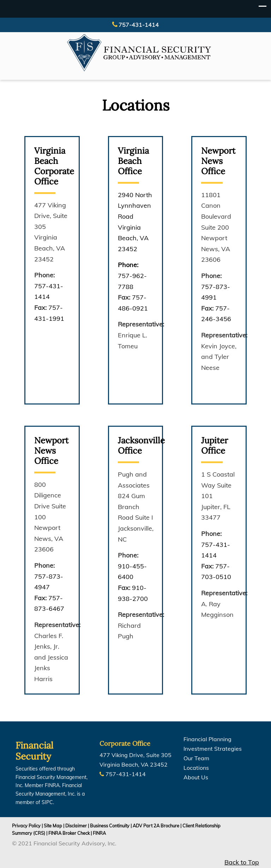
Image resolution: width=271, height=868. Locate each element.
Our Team (196, 758)
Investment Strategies (213, 749)
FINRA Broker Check (69, 833)
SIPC (47, 802)
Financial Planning (207, 739)
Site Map (53, 826)
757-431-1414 (139, 25)
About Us (196, 777)
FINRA (99, 833)
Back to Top (242, 862)
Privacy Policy (26, 826)
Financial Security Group (139, 53)
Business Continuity (110, 826)
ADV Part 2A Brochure (156, 826)
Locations (196, 768)
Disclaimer (76, 826)
